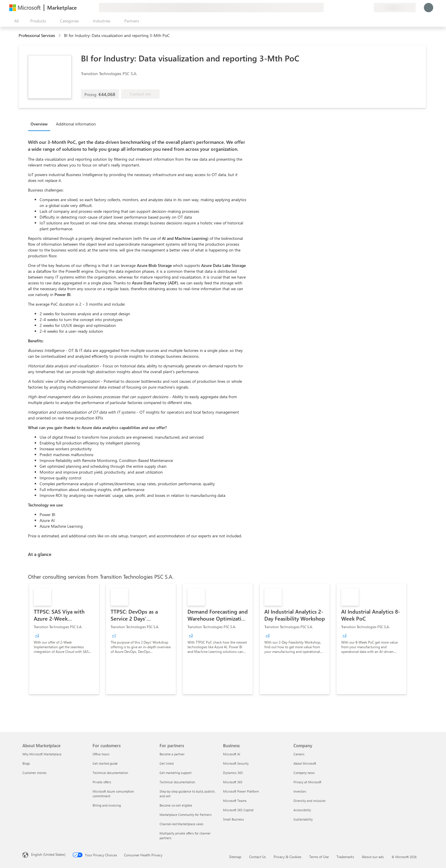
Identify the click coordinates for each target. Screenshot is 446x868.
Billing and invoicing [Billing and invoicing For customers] (107, 805)
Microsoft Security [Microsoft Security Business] (236, 763)
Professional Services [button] (37, 35)
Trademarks (345, 857)
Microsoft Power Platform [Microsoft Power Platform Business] (241, 791)
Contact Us (257, 857)
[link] (64, 639)
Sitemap (235, 857)
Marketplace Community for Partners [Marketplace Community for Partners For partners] (186, 815)
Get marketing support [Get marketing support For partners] (176, 773)
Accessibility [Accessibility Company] (302, 810)
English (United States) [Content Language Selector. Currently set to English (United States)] (48, 854)
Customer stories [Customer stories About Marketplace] (34, 773)
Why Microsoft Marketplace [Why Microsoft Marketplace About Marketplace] (42, 754)
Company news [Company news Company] (304, 773)
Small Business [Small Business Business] (233, 819)
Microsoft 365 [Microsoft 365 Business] (233, 782)
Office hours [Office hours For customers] (101, 754)
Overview (39, 124)
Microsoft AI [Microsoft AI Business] (232, 754)
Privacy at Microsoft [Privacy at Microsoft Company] (307, 782)
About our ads (373, 857)
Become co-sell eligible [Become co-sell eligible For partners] (176, 805)
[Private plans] (369, 8)
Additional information (76, 124)
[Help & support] (355, 8)
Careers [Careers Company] (299, 754)
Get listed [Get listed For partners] (167, 763)
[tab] (41, 124)
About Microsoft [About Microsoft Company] (305, 763)
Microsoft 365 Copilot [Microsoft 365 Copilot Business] (238, 810)
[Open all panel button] (15, 21)
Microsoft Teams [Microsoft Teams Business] (235, 801)
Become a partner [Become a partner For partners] (172, 754)
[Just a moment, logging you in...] (429, 8)
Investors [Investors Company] (300, 791)
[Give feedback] (348, 8)
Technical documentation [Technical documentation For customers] (110, 773)
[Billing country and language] (395, 8)
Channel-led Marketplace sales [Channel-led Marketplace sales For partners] (182, 824)
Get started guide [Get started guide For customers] (105, 763)
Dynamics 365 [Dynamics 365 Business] (233, 773)
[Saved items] (362, 8)
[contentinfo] (60, 36)
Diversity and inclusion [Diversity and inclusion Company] (309, 801)
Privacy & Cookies (287, 857)
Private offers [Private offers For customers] (102, 782)
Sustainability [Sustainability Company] (303, 819)
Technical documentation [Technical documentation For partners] (177, 782)
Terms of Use (319, 857)
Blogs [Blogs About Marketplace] (26, 763)
